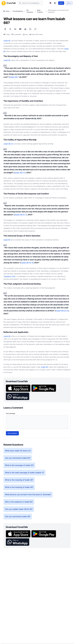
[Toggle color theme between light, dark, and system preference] (55, 3)
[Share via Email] (20, 29)
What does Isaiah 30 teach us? (18, 451)
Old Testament (30, 11)
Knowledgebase (18, 11)
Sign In (61, 3)
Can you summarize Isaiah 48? (18, 516)
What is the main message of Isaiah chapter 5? (24, 473)
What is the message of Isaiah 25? (19, 465)
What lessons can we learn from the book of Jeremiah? (28, 495)
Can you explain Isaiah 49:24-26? (19, 509)
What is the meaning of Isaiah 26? (19, 480)
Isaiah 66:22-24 (62, 311)
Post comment (12, 433)
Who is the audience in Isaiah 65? (19, 502)
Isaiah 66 (7, 41)
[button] (18, 396)
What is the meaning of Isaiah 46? (19, 487)
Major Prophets (40, 11)
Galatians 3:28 (10, 276)
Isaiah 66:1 (14, 77)
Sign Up (69, 3)
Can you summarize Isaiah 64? (18, 458)
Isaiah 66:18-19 (27, 263)
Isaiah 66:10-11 (21, 215)
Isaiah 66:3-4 (9, 144)
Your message (10, 413)
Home (6, 11)
